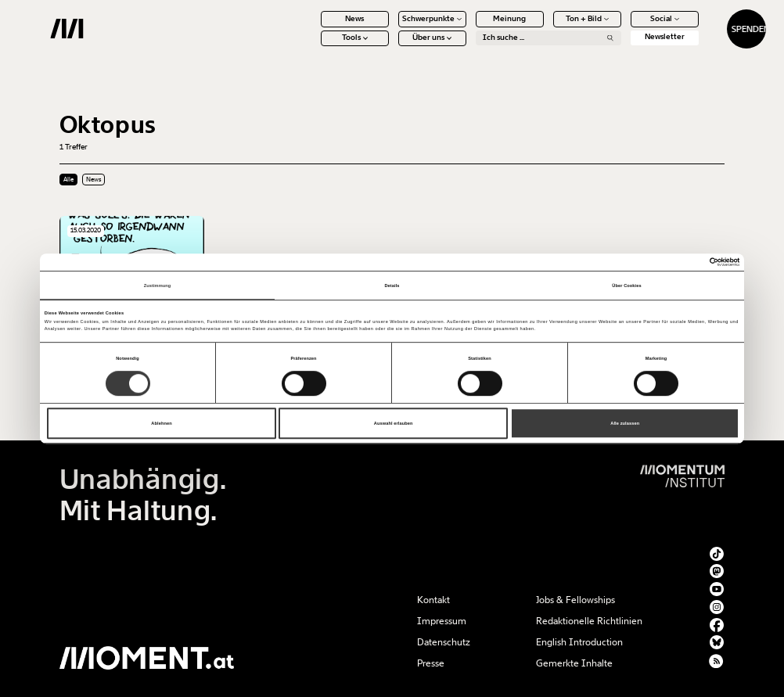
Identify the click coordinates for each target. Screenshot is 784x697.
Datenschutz (444, 642)
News (314, 27)
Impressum (442, 621)
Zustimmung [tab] (158, 286)
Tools (313, 47)
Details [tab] (392, 286)
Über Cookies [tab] (626, 286)
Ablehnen (161, 423)
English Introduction (579, 642)
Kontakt (433, 600)
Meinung (469, 27)
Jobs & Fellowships (575, 600)
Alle (68, 180)
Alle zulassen (625, 423)
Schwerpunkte (391, 27)
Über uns (391, 47)
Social (623, 27)
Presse (431, 663)
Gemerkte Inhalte (574, 663)
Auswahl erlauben (394, 423)
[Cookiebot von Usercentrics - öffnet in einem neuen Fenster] (671, 262)
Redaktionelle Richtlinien (589, 621)
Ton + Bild (546, 27)
